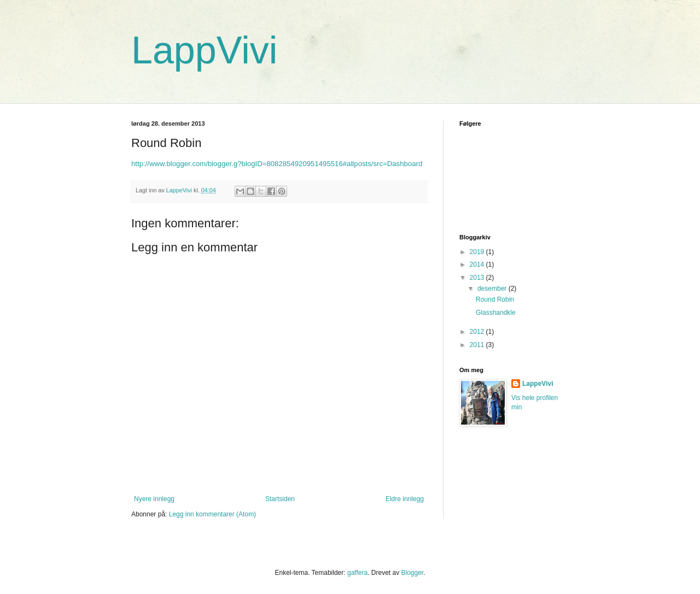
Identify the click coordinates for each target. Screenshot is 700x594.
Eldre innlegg (405, 499)
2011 (478, 345)
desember (493, 289)
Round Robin (495, 299)
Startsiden (280, 499)
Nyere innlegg (154, 499)
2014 (478, 264)
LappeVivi (538, 384)
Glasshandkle (496, 313)
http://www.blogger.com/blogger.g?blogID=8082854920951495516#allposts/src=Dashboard (277, 164)
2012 (478, 332)
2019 (478, 252)
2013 (478, 278)
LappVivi (204, 50)
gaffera (357, 573)
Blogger (412, 573)
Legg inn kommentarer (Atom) (212, 514)
